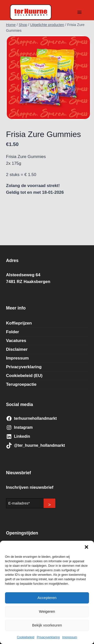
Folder (13, 332)
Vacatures (16, 341)
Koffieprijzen (19, 323)
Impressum (70, 637)
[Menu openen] (79, 12)
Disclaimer (17, 349)
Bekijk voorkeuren (47, 625)
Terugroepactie (21, 384)
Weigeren (47, 611)
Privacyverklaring (48, 637)
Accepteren (47, 598)
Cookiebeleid (25, 637)
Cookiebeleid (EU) (24, 376)
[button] (86, 547)
